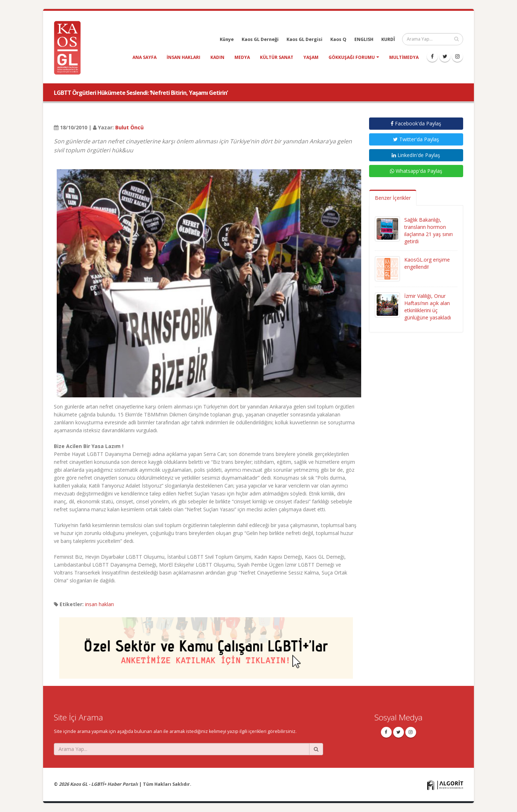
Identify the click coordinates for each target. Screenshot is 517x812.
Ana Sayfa (145, 57)
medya (242, 57)
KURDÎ (388, 39)
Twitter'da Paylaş (416, 139)
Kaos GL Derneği (260, 39)
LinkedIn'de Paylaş (416, 155)
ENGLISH (364, 39)
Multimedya (404, 57)
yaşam (311, 57)
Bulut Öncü (129, 127)
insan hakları (183, 57)
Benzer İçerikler (393, 198)
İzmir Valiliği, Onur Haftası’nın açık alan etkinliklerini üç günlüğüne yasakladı (428, 307)
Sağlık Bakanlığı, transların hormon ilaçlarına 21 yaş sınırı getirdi (428, 230)
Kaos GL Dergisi (304, 39)
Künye (227, 39)
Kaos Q (338, 39)
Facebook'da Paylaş (416, 123)
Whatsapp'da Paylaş (416, 171)
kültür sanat (277, 57)
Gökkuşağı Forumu (352, 57)
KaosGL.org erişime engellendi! (427, 263)
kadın (217, 57)
